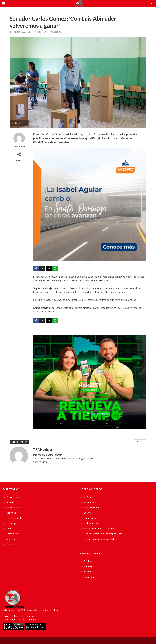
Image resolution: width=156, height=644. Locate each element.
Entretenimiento (14, 518)
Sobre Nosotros (92, 502)
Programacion (13, 497)
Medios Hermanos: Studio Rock (99, 539)
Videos (10, 544)
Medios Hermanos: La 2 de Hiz (99, 528)
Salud (9, 528)
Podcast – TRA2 (92, 523)
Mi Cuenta (89, 497)
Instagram (89, 577)
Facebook (88, 561)
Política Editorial (91, 507)
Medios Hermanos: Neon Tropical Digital (103, 534)
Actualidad (11, 502)
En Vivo (87, 513)
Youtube (88, 566)
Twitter (87, 572)
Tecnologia (12, 523)
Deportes (11, 513)
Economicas (12, 534)
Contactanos (90, 518)
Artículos (11, 539)
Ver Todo (140, 441)
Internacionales (14, 507)
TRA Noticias (37, 32)
